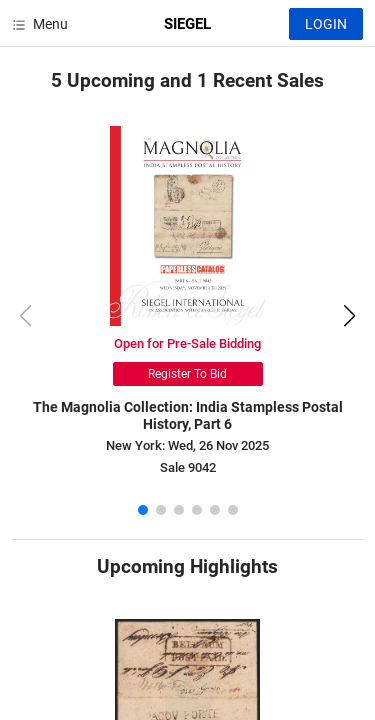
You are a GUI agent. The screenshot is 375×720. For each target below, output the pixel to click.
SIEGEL (187, 24)
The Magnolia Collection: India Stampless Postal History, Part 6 (188, 415)
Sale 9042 (188, 467)
